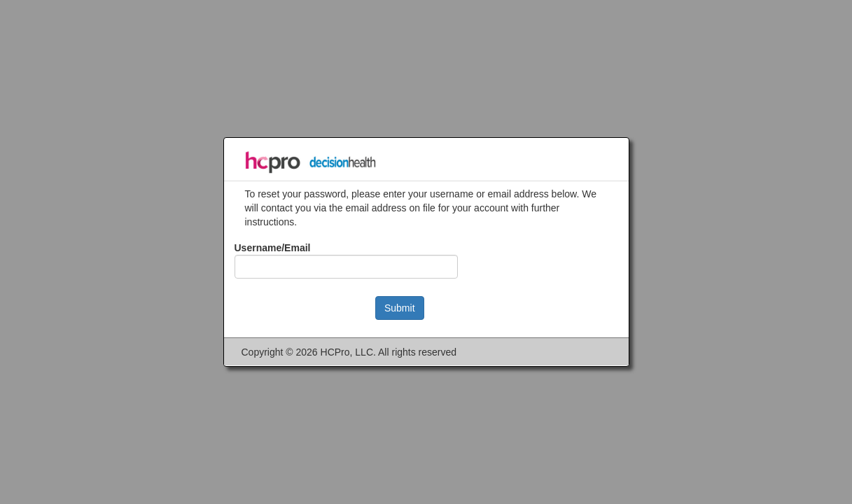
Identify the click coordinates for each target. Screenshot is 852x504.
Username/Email (273, 248)
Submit (400, 308)
